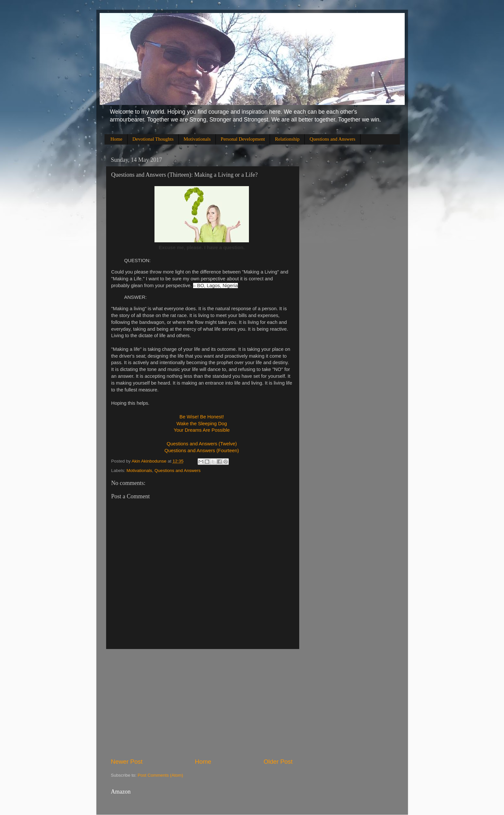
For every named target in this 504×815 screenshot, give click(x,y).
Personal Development (243, 139)
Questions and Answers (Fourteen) (202, 451)
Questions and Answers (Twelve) (202, 444)
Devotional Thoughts (153, 139)
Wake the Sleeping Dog (202, 424)
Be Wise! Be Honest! (202, 417)
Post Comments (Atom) (160, 775)
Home (116, 139)
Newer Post (127, 762)
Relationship (287, 139)
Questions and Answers (332, 139)
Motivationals (197, 139)
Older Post (278, 762)
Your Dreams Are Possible (202, 430)
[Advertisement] (202, 703)
